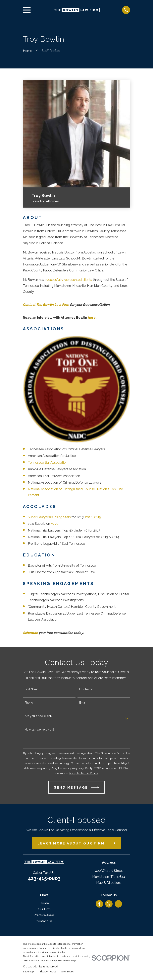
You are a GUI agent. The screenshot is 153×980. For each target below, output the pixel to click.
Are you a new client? (39, 716)
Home (44, 903)
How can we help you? (40, 730)
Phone (29, 703)
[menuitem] (28, 972)
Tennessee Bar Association (48, 462)
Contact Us (44, 921)
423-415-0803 (44, 878)
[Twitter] (109, 904)
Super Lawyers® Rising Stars (49, 517)
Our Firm (44, 909)
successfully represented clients (68, 280)
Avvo (55, 524)
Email (83, 703)
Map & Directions (109, 883)
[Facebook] (99, 904)
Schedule (30, 633)
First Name (32, 689)
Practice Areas (44, 915)
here (92, 318)
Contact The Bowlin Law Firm (46, 305)
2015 (97, 517)
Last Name (86, 689)
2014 (89, 517)
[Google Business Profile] (118, 904)
